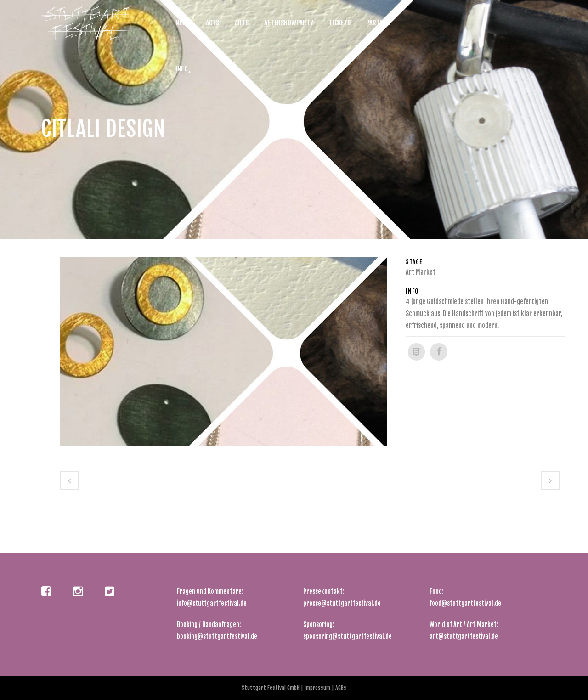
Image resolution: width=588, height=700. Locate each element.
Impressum (318, 688)
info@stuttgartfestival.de (212, 603)
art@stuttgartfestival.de (464, 636)
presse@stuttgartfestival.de (342, 603)
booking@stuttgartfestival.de (217, 636)
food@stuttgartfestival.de (465, 603)
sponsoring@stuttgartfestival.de (348, 636)
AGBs (340, 688)
